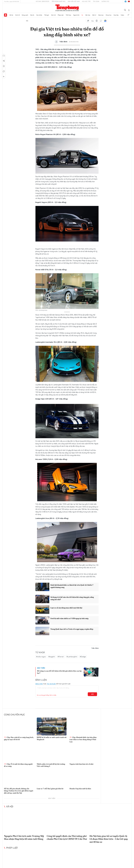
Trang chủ (5, 15)
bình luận (101, 21)
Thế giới (47, 15)
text (92, 21)
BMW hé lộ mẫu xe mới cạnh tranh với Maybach (52, 738)
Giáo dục (101, 15)
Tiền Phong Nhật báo (58, 1)
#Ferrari (61, 657)
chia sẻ (88, 21)
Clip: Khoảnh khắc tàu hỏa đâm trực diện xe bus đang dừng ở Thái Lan (83, 739)
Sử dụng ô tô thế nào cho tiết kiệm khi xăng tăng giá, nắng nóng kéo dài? (72, 598)
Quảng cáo (105, 1)
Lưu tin (4, 66)
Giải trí (94, 15)
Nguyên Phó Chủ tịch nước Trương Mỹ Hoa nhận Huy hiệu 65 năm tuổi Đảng (24, 837)
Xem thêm (129, 15)
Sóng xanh (25, 15)
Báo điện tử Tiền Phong (67, 8)
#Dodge (83, 657)
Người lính (76, 15)
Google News (105, 21)
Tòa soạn (96, 1)
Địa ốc (32, 15)
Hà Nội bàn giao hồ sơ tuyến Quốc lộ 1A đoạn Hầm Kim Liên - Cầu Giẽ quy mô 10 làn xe (109, 839)
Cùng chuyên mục (14, 715)
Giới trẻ (53, 15)
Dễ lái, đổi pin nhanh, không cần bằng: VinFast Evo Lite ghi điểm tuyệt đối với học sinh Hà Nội (19, 791)
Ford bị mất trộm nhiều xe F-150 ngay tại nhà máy (69, 618)
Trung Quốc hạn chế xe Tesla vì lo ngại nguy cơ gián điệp (72, 629)
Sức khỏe (39, 15)
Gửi (92, 694)
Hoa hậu (116, 15)
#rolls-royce (41, 657)
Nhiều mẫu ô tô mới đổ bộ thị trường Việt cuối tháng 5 (51, 765)
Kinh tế (17, 15)
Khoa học (109, 15)
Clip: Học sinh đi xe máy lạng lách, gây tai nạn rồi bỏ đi (19, 738)
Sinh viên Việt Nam (74, 1)
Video (122, 15)
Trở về (4, 77)
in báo (97, 21)
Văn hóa (88, 15)
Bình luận (4, 71)
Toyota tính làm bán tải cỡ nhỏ (81, 764)
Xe (82, 15)
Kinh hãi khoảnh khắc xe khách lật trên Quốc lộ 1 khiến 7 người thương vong (72, 586)
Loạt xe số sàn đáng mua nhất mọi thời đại (66, 608)
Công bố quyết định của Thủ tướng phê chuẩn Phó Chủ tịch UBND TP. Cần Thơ (67, 837)
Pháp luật (61, 15)
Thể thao (68, 15)
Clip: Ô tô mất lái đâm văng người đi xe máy (18, 765)
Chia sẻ (4, 61)
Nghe (4, 56)
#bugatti (52, 657)
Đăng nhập (39, 684)
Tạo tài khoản (51, 684)
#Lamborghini (72, 657)
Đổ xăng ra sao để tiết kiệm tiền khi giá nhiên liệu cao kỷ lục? (59, 672)
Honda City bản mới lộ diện (80, 789)
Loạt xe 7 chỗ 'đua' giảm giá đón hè (50, 789)
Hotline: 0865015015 (43, 1)
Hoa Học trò (86, 1)
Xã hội (11, 15)
